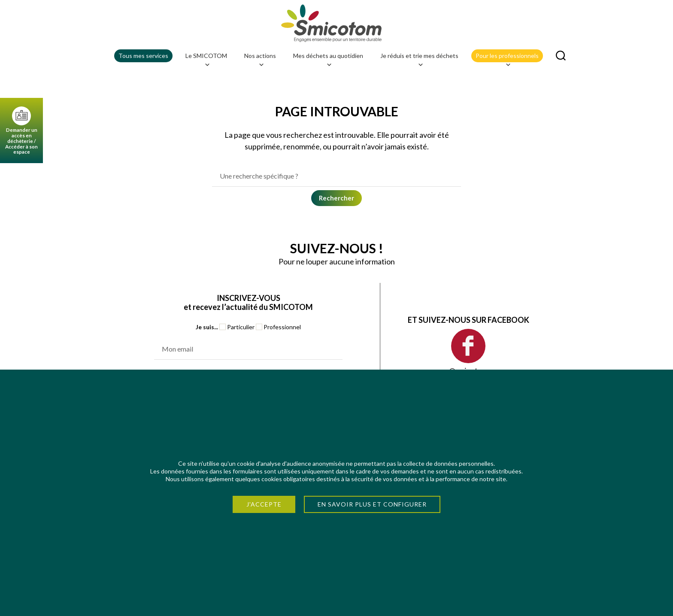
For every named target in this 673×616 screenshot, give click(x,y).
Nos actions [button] (260, 58)
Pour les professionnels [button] (507, 58)
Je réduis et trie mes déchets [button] (419, 58)
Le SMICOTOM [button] (206, 58)
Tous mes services (143, 56)
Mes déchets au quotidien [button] (328, 58)
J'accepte (264, 504)
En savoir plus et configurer (372, 504)
